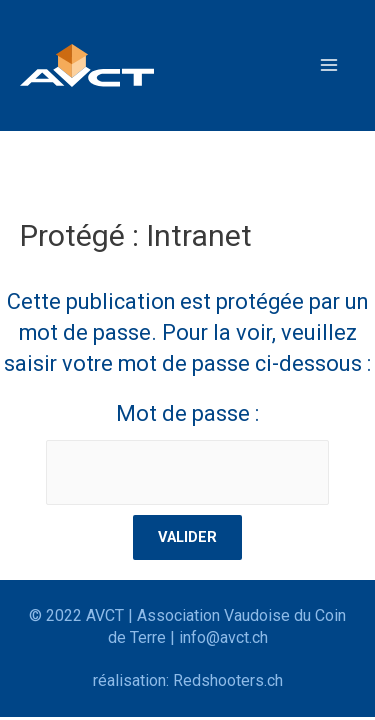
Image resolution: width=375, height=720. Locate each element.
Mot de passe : (188, 453)
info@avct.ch (223, 637)
